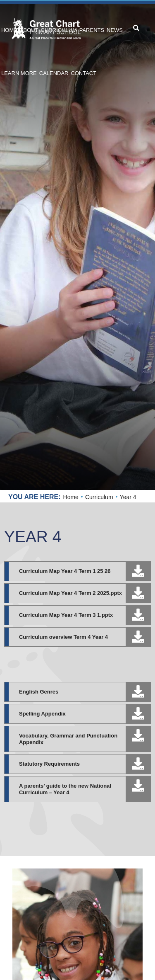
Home (71, 497)
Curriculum (99, 497)
